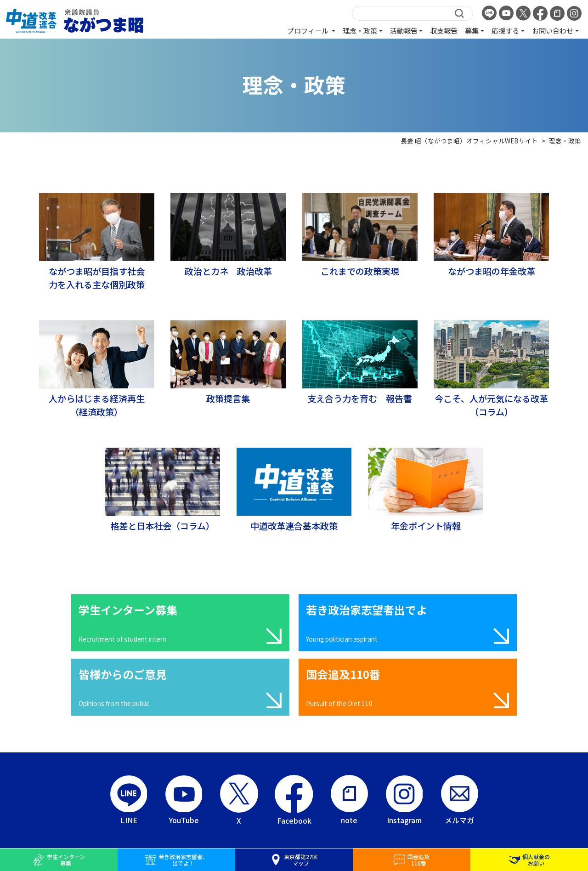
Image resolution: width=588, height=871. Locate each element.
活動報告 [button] (404, 30)
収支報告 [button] (444, 30)
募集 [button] (472, 30)
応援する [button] (505, 30)
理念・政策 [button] (360, 30)
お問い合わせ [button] (553, 30)
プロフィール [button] (308, 30)
